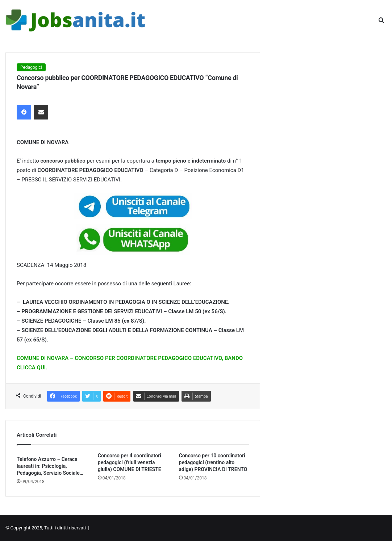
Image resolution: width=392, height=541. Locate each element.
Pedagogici (31, 67)
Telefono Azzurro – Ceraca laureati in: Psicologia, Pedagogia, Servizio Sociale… (50, 466)
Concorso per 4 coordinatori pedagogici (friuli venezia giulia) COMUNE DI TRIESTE (130, 462)
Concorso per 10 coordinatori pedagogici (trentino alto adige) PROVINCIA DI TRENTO (213, 462)
